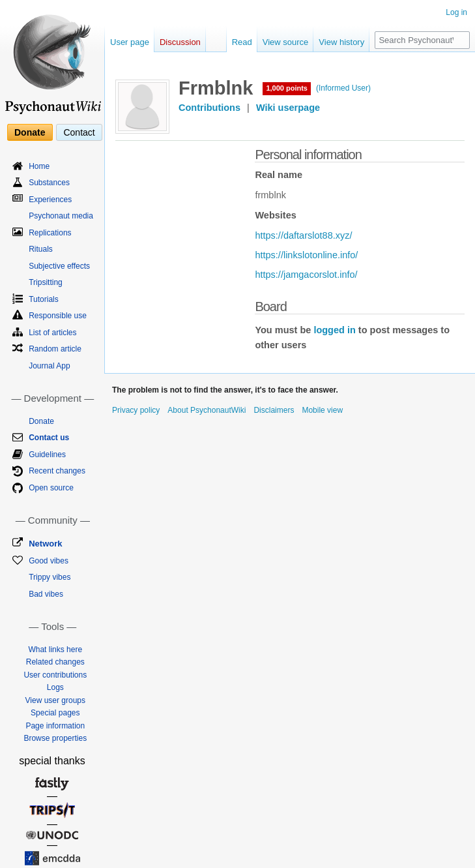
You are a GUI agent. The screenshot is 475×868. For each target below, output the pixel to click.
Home (39, 166)
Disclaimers (274, 410)
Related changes (55, 662)
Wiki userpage (288, 108)
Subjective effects (59, 266)
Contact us (49, 438)
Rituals (41, 249)
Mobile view (322, 410)
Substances (49, 183)
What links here (55, 650)
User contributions (55, 675)
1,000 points (287, 88)
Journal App (49, 366)
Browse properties (55, 738)
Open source (51, 488)
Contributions (209, 108)
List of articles (52, 333)
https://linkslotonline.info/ (306, 255)
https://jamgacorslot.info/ (306, 275)
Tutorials (44, 299)
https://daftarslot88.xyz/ (303, 235)
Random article (55, 349)
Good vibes (49, 561)
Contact (79, 132)
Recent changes (57, 471)
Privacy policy (136, 410)
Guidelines (47, 455)
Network (45, 544)
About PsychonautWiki (207, 410)
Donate (30, 132)
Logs (55, 687)
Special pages (55, 713)
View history (341, 42)
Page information (55, 726)
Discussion (180, 42)
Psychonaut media (61, 216)
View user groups (56, 700)
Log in (456, 12)
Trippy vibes (50, 577)
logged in (334, 330)
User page (130, 42)
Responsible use (58, 316)
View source (286, 42)
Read (242, 42)
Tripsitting (46, 282)
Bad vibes (46, 594)
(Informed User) (343, 88)
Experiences (50, 200)
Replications (50, 233)
